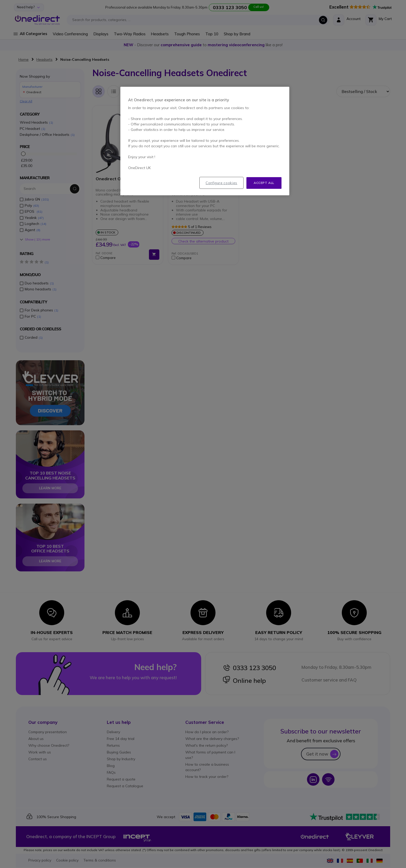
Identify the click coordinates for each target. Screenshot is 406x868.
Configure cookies (221, 183)
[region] (205, 141)
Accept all (264, 183)
